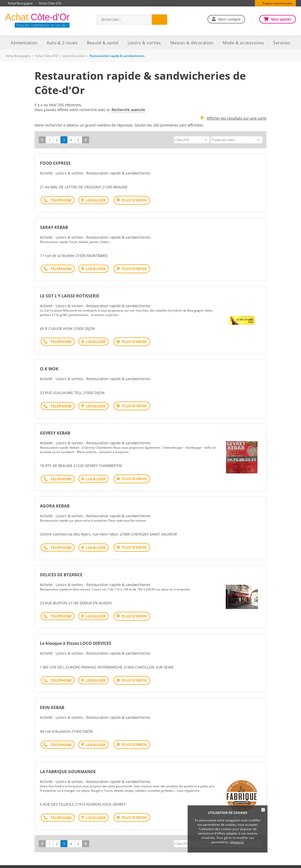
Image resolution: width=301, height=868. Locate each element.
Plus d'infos (133, 200)
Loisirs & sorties (74, 56)
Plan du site (81, 860)
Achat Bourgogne (20, 3)
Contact (200, 860)
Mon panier (281, 19)
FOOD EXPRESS (55, 163)
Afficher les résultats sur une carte (237, 118)
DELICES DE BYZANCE (61, 567)
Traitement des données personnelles (158, 860)
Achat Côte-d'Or (50, 3)
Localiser (94, 200)
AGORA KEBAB (55, 499)
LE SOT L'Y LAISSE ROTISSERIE (70, 293)
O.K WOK (49, 365)
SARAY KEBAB (54, 226)
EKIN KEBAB (52, 697)
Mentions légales (110, 860)
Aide (62, 860)
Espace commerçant (277, 3)
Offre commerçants (227, 860)
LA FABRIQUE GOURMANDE (68, 760)
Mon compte (229, 19)
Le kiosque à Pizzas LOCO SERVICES (76, 634)
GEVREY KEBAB (55, 428)
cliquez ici (237, 842)
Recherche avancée (128, 110)
